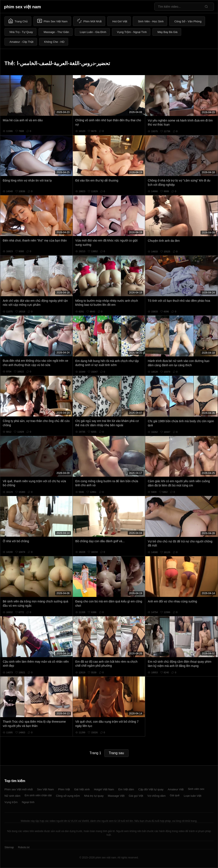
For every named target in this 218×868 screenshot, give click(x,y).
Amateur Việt (176, 789)
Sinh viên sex (196, 789)
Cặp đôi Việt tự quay (151, 789)
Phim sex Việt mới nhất (19, 789)
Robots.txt (24, 847)
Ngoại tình (28, 802)
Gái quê (175, 795)
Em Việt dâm (126, 789)
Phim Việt (64, 789)
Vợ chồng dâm (156, 796)
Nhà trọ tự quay (94, 796)
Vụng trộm (11, 802)
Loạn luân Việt (192, 796)
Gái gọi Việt (136, 796)
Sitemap (9, 847)
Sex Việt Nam (45, 789)
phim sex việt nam (22, 7)
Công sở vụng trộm (68, 796)
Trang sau (116, 753)
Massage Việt (116, 796)
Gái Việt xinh (82, 789)
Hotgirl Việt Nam (104, 789)
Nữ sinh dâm (12, 796)
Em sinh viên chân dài (38, 795)
